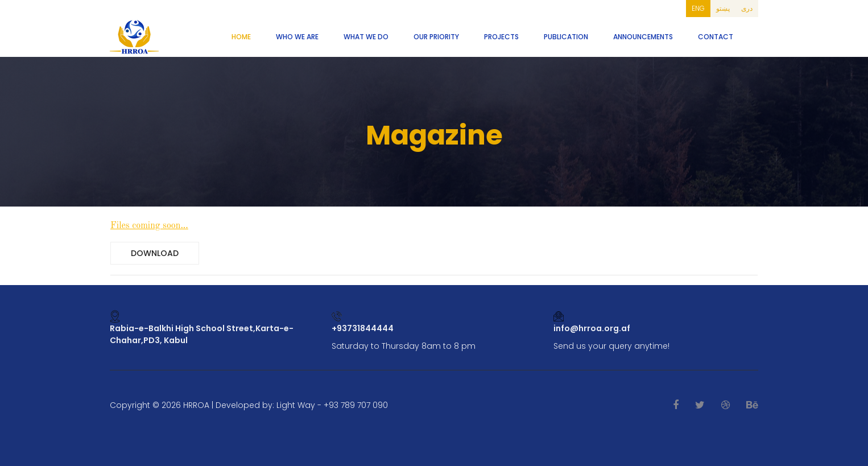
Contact (716, 37)
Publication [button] (566, 37)
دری (747, 8)
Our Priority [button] (436, 37)
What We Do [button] (366, 37)
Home (241, 37)
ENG (698, 8)
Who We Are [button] (297, 37)
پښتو (723, 8)
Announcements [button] (643, 37)
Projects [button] (501, 37)
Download (155, 253)
